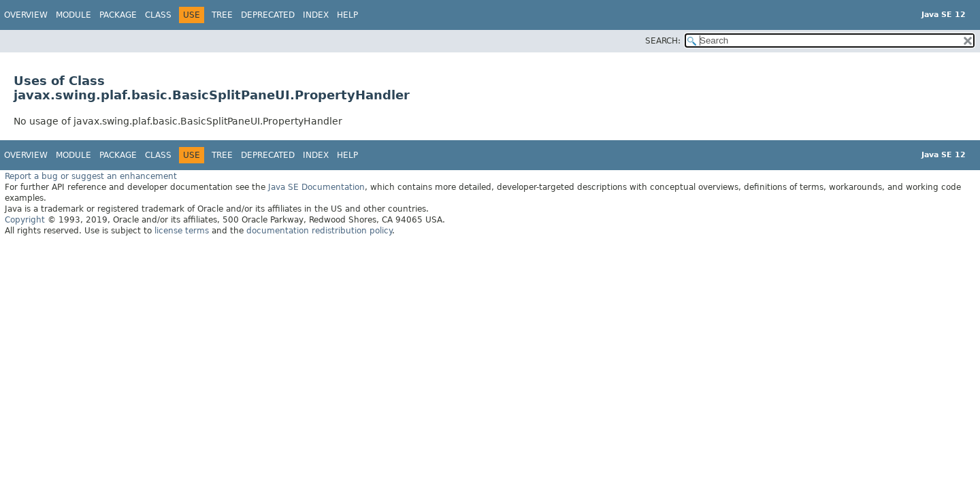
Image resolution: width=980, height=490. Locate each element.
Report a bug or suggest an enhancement (91, 176)
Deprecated (268, 15)
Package (118, 15)
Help (347, 15)
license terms (182, 231)
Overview (26, 15)
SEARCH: (663, 41)
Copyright (25, 220)
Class (158, 15)
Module (73, 15)
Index (316, 15)
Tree (222, 15)
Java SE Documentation (316, 187)
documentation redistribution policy (319, 231)
